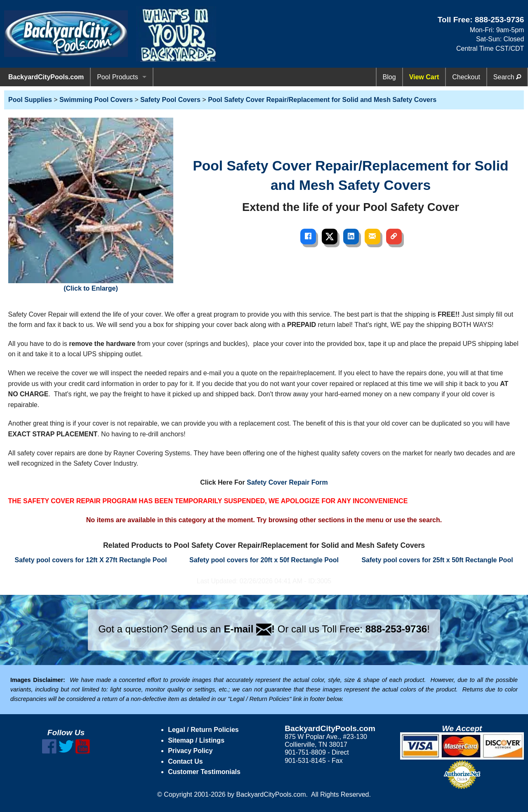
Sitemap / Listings (196, 740)
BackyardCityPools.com (46, 77)
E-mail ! (249, 629)
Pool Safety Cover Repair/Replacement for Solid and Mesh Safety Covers (322, 100)
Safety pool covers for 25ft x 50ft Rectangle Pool (437, 560)
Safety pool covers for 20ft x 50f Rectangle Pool (264, 560)
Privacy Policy (190, 751)
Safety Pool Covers (170, 100)
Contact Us (185, 761)
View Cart (424, 77)
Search (507, 77)
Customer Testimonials (204, 772)
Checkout (466, 77)
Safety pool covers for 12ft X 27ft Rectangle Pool (91, 560)
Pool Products (118, 77)
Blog (389, 77)
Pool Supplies (30, 100)
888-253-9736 (500, 20)
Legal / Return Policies (203, 730)
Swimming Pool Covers (96, 100)
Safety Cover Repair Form (287, 482)
